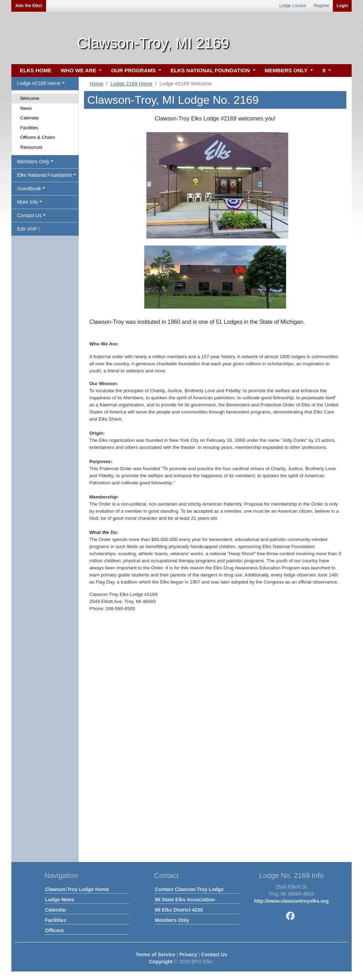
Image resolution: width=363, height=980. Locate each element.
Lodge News (60, 900)
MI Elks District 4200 (179, 910)
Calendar (30, 118)
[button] (326, 71)
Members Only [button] (33, 162)
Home (96, 84)
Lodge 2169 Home (131, 84)
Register (322, 6)
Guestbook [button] (29, 188)
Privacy (188, 954)
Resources (31, 147)
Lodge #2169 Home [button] (39, 83)
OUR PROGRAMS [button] (134, 70)
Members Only (172, 920)
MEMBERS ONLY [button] (287, 70)
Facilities (29, 128)
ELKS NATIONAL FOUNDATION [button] (211, 70)
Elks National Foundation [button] (45, 175)
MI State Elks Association (185, 900)
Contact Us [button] (29, 215)
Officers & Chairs (38, 137)
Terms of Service (156, 954)
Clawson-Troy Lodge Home (77, 889)
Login (342, 6)
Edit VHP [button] (29, 229)
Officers (54, 930)
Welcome (30, 98)
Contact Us (214, 954)
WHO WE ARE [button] (79, 70)
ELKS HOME (36, 70)
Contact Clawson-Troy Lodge (189, 889)
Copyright (161, 962)
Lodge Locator (293, 6)
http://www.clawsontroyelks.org (291, 901)
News (26, 108)
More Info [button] (27, 202)
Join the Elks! (29, 6)
